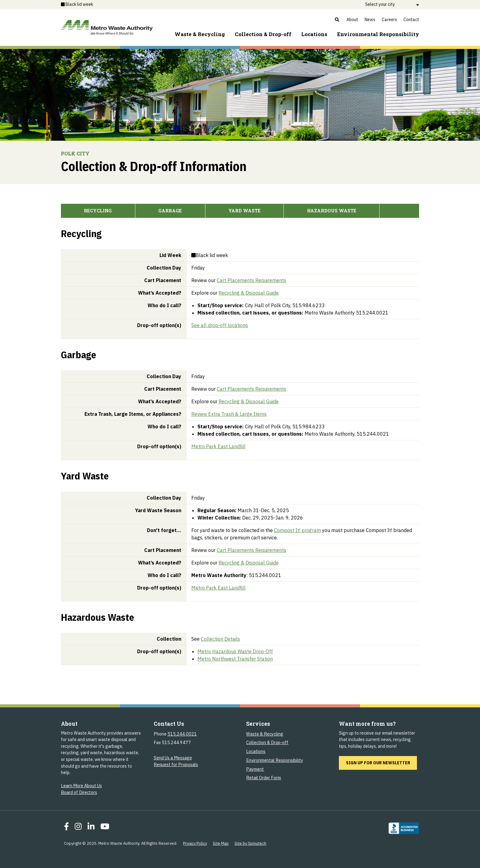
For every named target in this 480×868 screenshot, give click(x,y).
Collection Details (220, 639)
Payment (255, 769)
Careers (389, 20)
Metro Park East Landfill (218, 446)
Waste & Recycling (200, 34)
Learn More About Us (81, 786)
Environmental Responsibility (275, 760)
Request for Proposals (176, 764)
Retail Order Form (264, 778)
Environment (378, 34)
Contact (411, 20)
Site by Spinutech (250, 843)
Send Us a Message (173, 758)
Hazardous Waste (332, 211)
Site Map (221, 843)
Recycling (98, 211)
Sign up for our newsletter (382, 762)
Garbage (170, 211)
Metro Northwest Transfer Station (235, 659)
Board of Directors (79, 792)
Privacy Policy (195, 843)
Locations (314, 34)
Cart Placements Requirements (251, 280)
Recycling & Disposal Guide (249, 293)
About (352, 20)
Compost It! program (297, 530)
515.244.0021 (182, 734)
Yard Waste (244, 211)
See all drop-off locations (220, 325)
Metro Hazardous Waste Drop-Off (235, 651)
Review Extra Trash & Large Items (229, 414)
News (370, 20)
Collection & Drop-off (263, 34)
